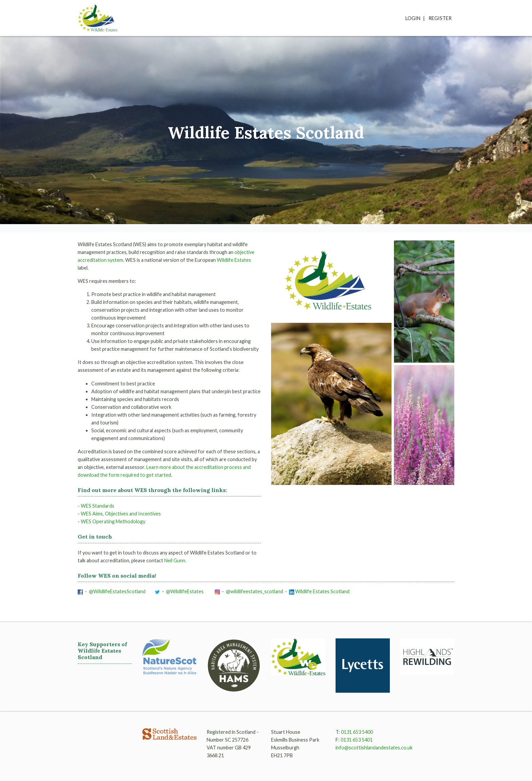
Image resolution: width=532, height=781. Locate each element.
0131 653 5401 (357, 740)
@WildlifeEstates (185, 591)
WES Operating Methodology (113, 521)
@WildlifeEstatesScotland (118, 591)
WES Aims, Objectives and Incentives (121, 514)
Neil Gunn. (175, 560)
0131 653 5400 (357, 732)
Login (413, 18)
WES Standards (98, 506)
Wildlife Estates (234, 260)
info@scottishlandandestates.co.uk (374, 748)
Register (440, 18)
